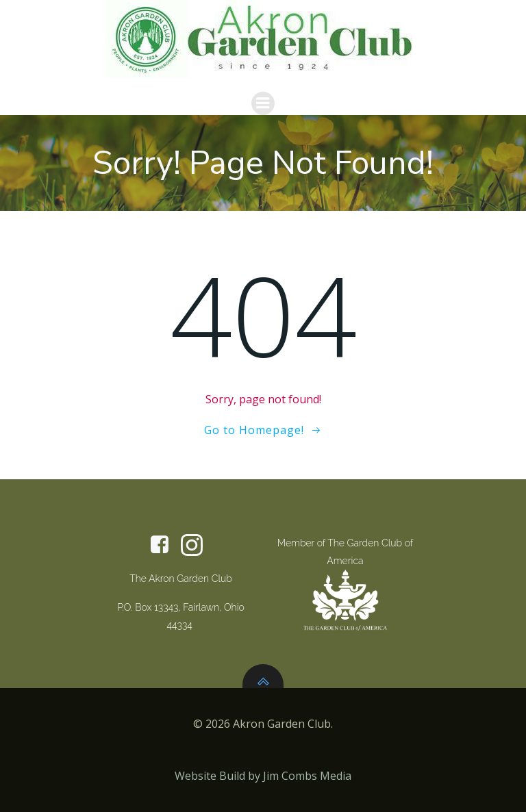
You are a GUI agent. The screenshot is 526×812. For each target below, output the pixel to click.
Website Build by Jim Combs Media (263, 776)
